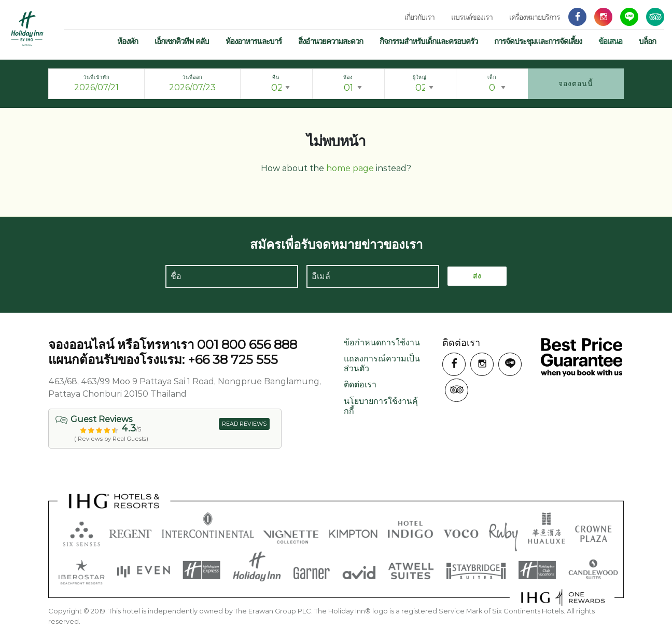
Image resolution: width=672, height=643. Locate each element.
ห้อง (348, 77)
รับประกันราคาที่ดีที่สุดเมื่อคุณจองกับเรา (582, 357)
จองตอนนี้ (576, 83)
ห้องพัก (128, 41)
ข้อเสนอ (610, 41)
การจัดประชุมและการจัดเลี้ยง (538, 41)
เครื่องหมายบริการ (535, 17)
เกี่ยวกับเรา (419, 17)
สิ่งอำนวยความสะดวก (331, 41)
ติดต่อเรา (360, 385)
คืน (276, 77)
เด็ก (492, 77)
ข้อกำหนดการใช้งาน (382, 343)
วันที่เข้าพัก (96, 77)
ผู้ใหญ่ (420, 77)
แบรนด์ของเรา (472, 17)
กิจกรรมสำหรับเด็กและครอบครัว (429, 41)
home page (350, 168)
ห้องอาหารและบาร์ (254, 41)
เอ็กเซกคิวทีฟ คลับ (182, 41)
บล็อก (647, 41)
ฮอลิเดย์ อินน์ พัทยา (27, 29)
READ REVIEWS (244, 424)
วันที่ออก (192, 77)
